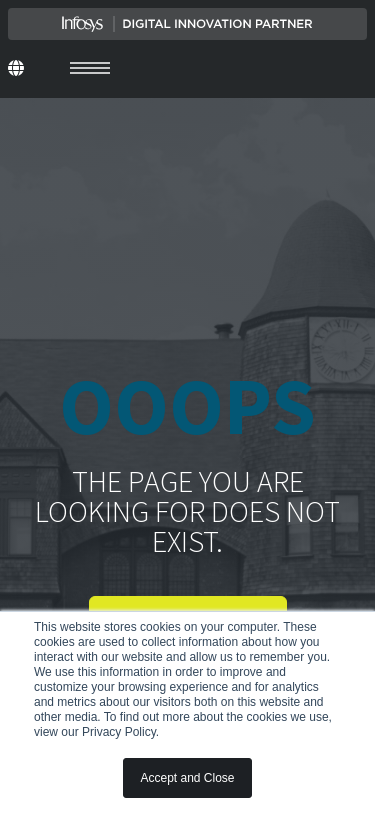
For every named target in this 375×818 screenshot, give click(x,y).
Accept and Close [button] (187, 778)
